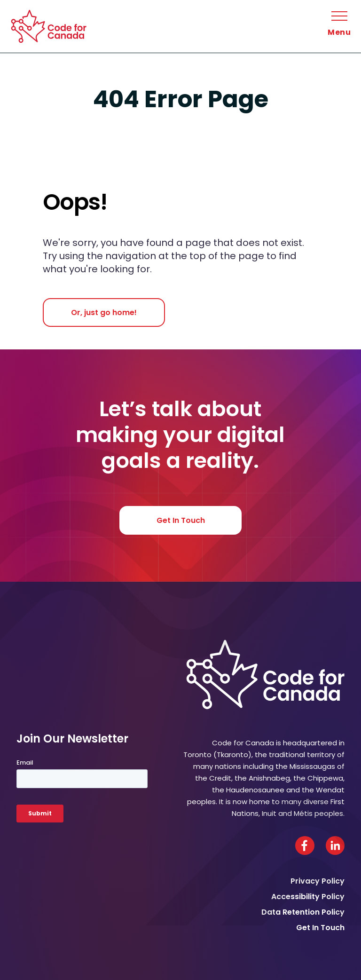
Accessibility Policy (308, 897)
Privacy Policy (318, 881)
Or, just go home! (104, 312)
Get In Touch (181, 520)
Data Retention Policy (303, 912)
